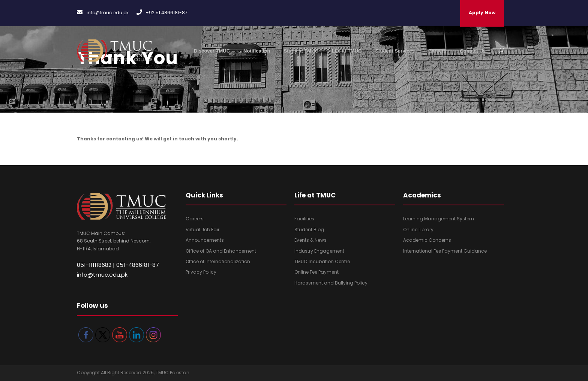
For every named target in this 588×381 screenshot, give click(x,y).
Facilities (304, 219)
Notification (257, 51)
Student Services (395, 51)
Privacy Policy (201, 272)
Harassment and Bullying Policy (331, 283)
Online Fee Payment (316, 272)
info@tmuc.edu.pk (102, 275)
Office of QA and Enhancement (221, 251)
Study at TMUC (301, 51)
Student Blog (309, 230)
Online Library (418, 230)
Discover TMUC (212, 51)
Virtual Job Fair (202, 230)
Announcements (205, 240)
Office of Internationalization (218, 261)
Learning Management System (439, 219)
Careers (437, 51)
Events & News (310, 240)
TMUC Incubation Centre (322, 261)
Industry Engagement (319, 251)
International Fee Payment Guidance (445, 251)
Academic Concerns (427, 240)
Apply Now (482, 13)
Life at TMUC (347, 51)
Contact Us (473, 51)
